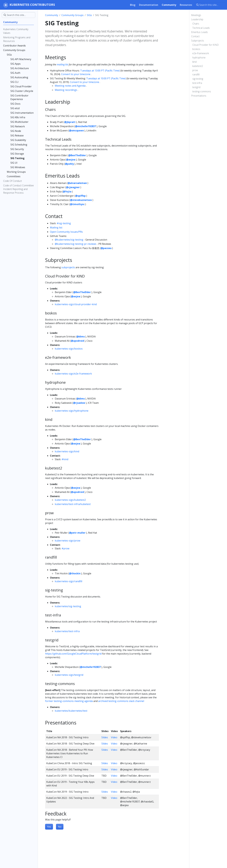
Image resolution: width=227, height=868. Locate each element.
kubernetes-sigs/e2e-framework (73, 374)
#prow (65, 548)
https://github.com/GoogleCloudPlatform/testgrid (73, 654)
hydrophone (199, 58)
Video (114, 737)
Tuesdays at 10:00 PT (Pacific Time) (106, 78)
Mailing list (56, 228)
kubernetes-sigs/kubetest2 (70, 500)
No (60, 827)
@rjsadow (79, 403)
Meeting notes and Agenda (70, 86)
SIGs (89, 15)
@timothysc (77, 204)
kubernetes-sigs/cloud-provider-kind (76, 304)
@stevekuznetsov (81, 200)
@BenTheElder (77, 155)
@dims (81, 337)
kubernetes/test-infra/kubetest (73, 504)
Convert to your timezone (76, 74)
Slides (105, 737)
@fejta (67, 191)
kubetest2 (198, 66)
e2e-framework (201, 53)
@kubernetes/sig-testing (69, 240)
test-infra (197, 83)
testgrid (196, 87)
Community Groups (72, 15)
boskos (196, 49)
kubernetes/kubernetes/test (71, 711)
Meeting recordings (66, 90)
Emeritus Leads (199, 32)
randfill (196, 74)
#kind (65, 459)
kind (194, 62)
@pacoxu (106, 248)
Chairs (196, 24)
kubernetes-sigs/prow (67, 541)
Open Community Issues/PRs (66, 232)
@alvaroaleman (77, 183)
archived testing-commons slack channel (121, 701)
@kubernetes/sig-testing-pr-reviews (76, 244)
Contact (195, 36)
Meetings (196, 15)
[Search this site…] (210, 5)
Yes (49, 827)
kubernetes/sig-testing (68, 606)
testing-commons (202, 91)
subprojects (68, 267)
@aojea (71, 160)
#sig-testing (64, 223)
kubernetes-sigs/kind (67, 451)
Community (52, 15)
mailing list (63, 64)
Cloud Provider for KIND (206, 45)
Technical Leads (201, 28)
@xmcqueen (76, 130)
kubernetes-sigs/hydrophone (72, 411)
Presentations (199, 96)
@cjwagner (73, 187)
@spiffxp (80, 196)
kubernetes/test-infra (67, 631)
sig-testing (198, 79)
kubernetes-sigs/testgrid (69, 675)
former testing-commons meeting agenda (69, 701)
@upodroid (77, 341)
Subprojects (198, 41)
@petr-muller (77, 533)
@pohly (69, 164)
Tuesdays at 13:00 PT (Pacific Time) (100, 71)
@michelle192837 (86, 126)
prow (195, 70)
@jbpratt (70, 122)
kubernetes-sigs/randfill (68, 581)
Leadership (197, 19)
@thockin (75, 573)
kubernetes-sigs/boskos (69, 349)
